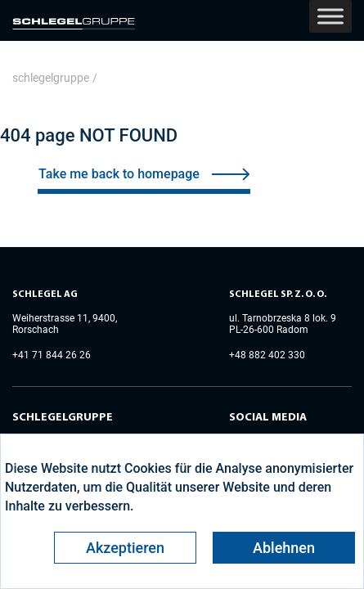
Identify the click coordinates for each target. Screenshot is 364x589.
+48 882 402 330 (267, 355)
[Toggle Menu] (330, 16)
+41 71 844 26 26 (52, 355)
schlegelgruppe (51, 78)
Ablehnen (284, 548)
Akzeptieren (125, 548)
